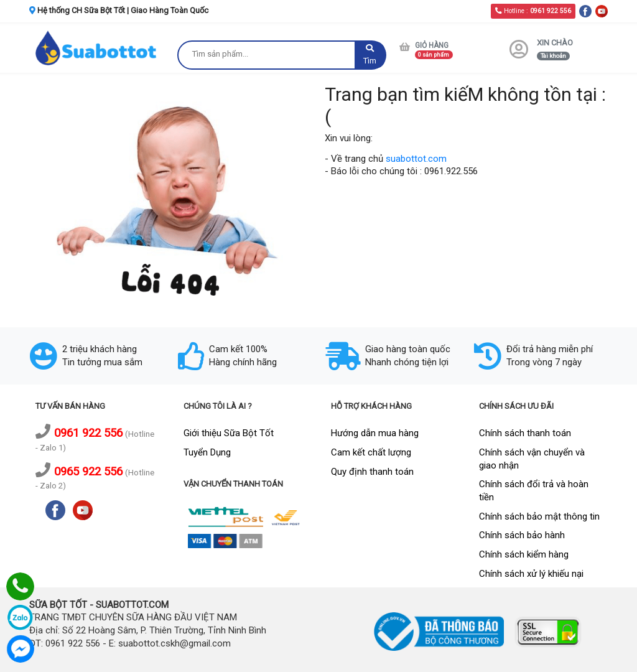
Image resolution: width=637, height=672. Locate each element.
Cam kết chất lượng (371, 452)
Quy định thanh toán (372, 472)
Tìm (370, 55)
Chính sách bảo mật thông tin (539, 516)
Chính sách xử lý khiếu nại (531, 574)
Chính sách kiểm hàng (524, 554)
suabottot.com (416, 159)
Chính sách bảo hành (522, 535)
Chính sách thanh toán (525, 433)
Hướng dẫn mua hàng (375, 433)
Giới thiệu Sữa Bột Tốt (229, 433)
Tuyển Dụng (207, 452)
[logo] (97, 48)
